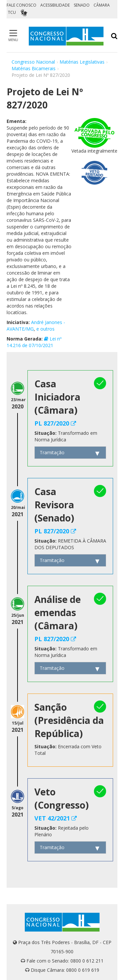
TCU (12, 12)
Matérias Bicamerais (34, 68)
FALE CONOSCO (21, 5)
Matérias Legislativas (82, 62)
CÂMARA (102, 5)
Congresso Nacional (33, 62)
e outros (45, 329)
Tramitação (52, 452)
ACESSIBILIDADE (55, 5)
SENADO (82, 5)
